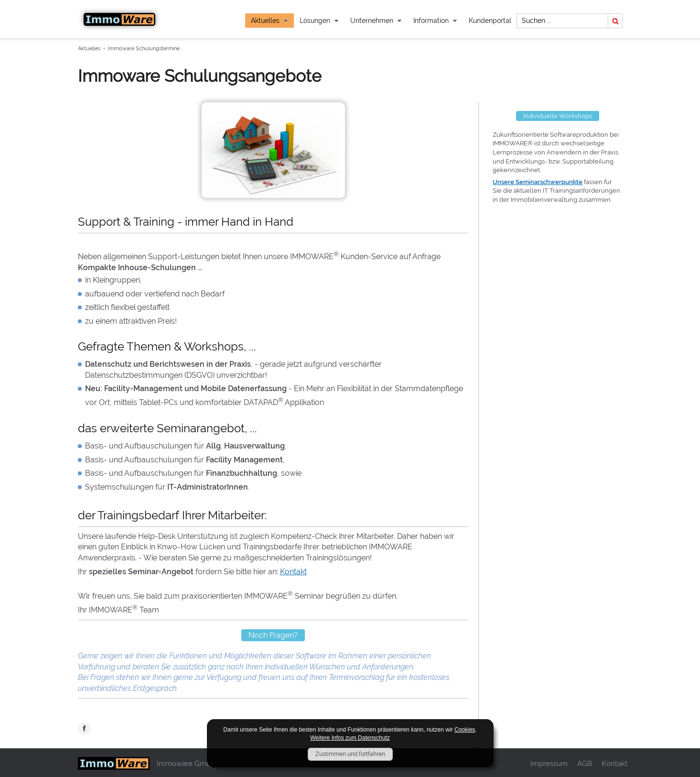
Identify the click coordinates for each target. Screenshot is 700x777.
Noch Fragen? (273, 635)
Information (435, 21)
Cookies (465, 730)
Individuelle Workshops (558, 116)
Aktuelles (269, 21)
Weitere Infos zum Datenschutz (350, 738)
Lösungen (319, 21)
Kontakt (293, 572)
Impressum (549, 763)
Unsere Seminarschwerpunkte (538, 182)
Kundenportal (490, 21)
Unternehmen (376, 21)
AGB (585, 763)
